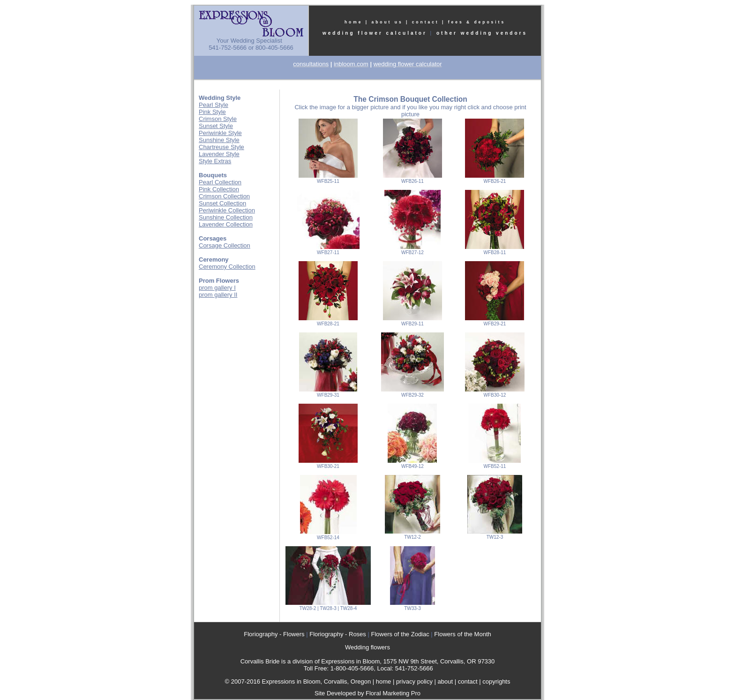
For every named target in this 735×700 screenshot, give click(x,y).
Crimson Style (218, 119)
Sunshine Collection (226, 217)
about (446, 681)
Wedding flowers (367, 647)
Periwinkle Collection (227, 210)
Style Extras (215, 161)
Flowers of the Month (462, 634)
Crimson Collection (224, 196)
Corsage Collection (225, 245)
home (354, 22)
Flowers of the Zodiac (400, 634)
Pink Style (212, 112)
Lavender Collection (226, 224)
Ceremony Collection (227, 267)
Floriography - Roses (338, 634)
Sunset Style (216, 126)
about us (387, 22)
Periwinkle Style (220, 133)
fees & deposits (477, 22)
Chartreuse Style (221, 147)
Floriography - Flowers (274, 634)
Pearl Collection (220, 182)
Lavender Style (219, 154)
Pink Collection (219, 189)
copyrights (496, 681)
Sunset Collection (222, 203)
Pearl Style (214, 105)
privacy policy (414, 681)
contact (426, 22)
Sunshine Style (219, 140)
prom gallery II (218, 295)
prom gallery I (217, 288)
